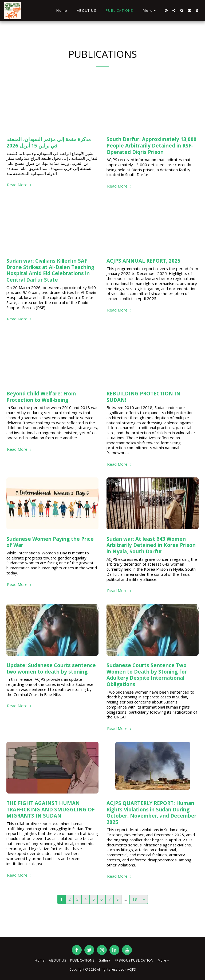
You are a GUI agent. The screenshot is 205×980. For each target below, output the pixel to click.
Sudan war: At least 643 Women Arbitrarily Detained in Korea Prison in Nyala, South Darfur (151, 545)
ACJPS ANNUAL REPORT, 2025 (143, 261)
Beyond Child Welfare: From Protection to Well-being (41, 397)
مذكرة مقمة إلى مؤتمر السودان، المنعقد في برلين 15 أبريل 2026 (49, 142)
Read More (20, 185)
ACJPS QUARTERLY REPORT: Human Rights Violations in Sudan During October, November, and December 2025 (151, 812)
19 (135, 899)
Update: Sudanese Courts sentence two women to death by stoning (51, 668)
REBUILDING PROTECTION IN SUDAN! (143, 397)
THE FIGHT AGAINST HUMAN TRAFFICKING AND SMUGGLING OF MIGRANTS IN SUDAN (50, 809)
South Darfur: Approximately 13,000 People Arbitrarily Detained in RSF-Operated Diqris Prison (151, 145)
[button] (174, 11)
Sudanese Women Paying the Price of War (50, 542)
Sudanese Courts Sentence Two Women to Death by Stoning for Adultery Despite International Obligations (147, 675)
